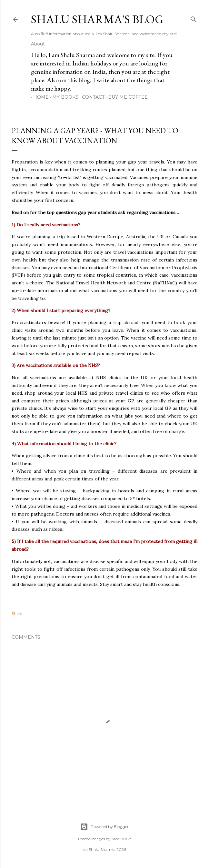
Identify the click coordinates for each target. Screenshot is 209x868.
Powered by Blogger (104, 827)
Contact (91, 97)
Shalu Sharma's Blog (97, 19)
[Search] (194, 18)
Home (39, 97)
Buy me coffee (126, 97)
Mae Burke (122, 839)
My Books (63, 97)
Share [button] (17, 613)
